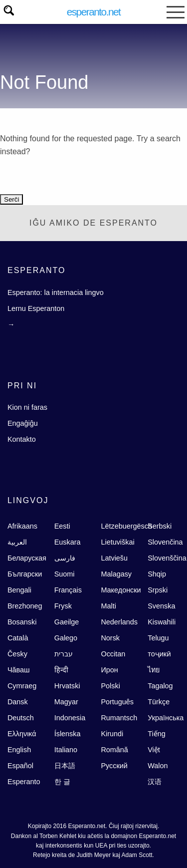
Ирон (109, 670)
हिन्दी (61, 670)
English (19, 750)
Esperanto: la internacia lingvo (56, 292)
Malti (108, 606)
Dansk (18, 702)
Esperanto (24, 782)
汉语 (155, 782)
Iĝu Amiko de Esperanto (93, 223)
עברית (64, 654)
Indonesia (70, 718)
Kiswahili (162, 622)
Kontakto (22, 439)
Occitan (113, 654)
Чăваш (19, 670)
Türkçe (159, 702)
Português (117, 702)
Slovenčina (165, 542)
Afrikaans (22, 526)
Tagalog (160, 686)
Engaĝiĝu (23, 423)
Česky (17, 654)
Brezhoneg (25, 606)
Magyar (66, 702)
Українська (166, 718)
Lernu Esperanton (36, 308)
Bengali (19, 590)
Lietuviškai (117, 542)
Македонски (121, 590)
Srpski (158, 590)
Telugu (158, 638)
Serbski (160, 526)
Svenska (161, 606)
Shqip (157, 574)
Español (20, 766)
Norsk (110, 638)
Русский (114, 766)
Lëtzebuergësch (126, 526)
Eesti (62, 526)
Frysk (63, 606)
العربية (17, 542)
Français (68, 590)
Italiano (66, 750)
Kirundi (112, 734)
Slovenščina (167, 558)
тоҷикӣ (159, 654)
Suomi (65, 574)
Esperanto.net (94, 12)
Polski (110, 686)
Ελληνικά (22, 734)
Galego (66, 638)
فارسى (65, 558)
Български (25, 574)
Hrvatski (67, 686)
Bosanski (22, 622)
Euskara (68, 542)
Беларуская (27, 558)
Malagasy (116, 574)
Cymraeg (22, 686)
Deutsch (21, 718)
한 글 (62, 782)
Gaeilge (67, 622)
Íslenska (68, 734)
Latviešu (114, 558)
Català (18, 638)
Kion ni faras (27, 407)
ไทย (154, 670)
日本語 (65, 766)
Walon (158, 766)
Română (114, 750)
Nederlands (119, 622)
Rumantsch (119, 718)
